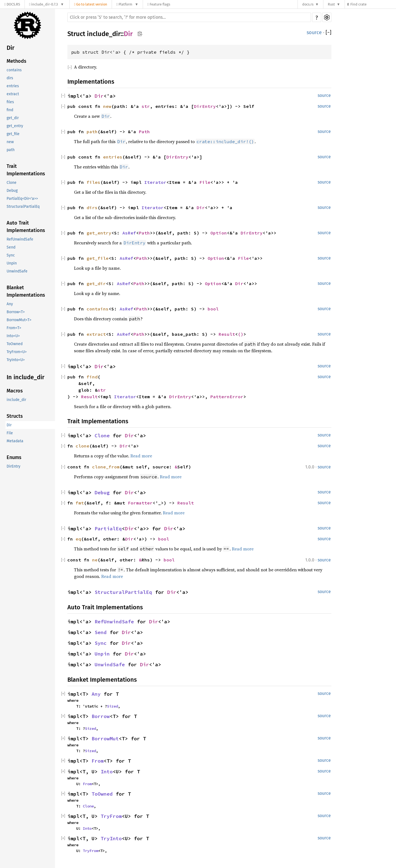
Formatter (140, 503)
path (11, 150)
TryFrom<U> (17, 352)
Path (144, 132)
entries (13, 86)
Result (227, 334)
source (314, 32)
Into (107, 772)
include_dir (16, 400)
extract (13, 94)
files (10, 102)
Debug (12, 191)
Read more (141, 456)
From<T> (14, 328)
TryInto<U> (16, 360)
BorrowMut (105, 739)
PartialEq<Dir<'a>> (22, 199)
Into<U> (13, 336)
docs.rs (308, 4)
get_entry (15, 126)
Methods (16, 61)
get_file (13, 134)
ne (95, 560)
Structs (15, 416)
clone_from (106, 467)
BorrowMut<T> (19, 320)
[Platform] (127, 4)
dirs (10, 78)
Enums (14, 457)
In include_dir (26, 377)
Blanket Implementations (26, 291)
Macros (15, 391)
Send (11, 247)
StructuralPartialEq (23, 207)
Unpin (12, 263)
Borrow (101, 716)
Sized (112, 706)
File (10, 433)
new (10, 142)
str (146, 106)
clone (82, 446)
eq (78, 539)
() (241, 334)
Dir (11, 48)
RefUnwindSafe (20, 239)
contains (14, 70)
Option (219, 233)
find (10, 110)
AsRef (129, 233)
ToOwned (15, 344)
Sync (11, 255)
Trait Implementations (26, 170)
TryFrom (111, 816)
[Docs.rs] (12, 4)
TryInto (111, 838)
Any (10, 304)
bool (213, 309)
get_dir (13, 118)
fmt (80, 503)
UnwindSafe (17, 271)
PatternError (227, 397)
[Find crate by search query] (373, 4)
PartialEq (108, 529)
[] (328, 32)
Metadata (15, 441)
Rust (331, 4)
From (98, 761)
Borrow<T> (16, 312)
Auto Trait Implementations (26, 227)
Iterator (155, 182)
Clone (12, 183)
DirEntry (13, 466)
